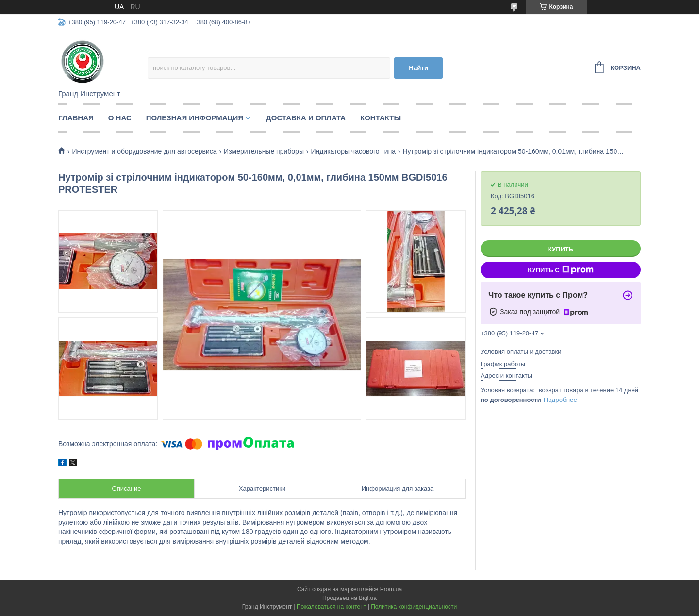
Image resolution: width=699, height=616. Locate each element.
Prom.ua (391, 589)
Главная (76, 118)
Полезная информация (195, 118)
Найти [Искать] (418, 68)
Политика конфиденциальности (414, 607)
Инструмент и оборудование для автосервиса (144, 151)
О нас (120, 118)
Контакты (381, 118)
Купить (561, 249)
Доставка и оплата (306, 118)
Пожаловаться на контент (331, 607)
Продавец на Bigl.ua (349, 598)
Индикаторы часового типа (353, 151)
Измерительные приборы (264, 151)
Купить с (560, 270)
